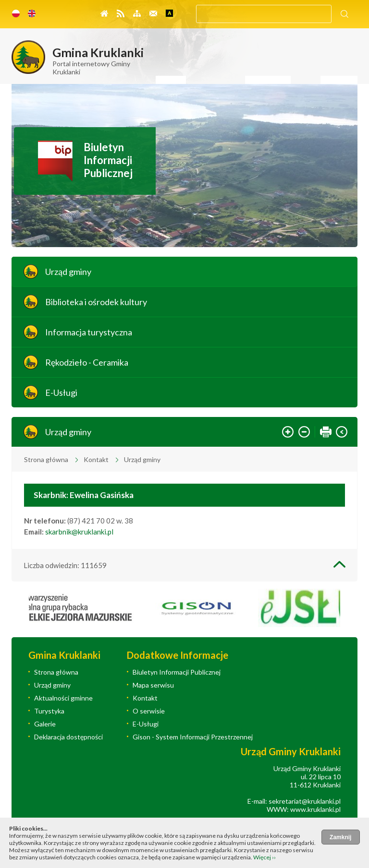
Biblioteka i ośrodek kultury (96, 302)
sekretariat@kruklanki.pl (305, 801)
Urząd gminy (68, 272)
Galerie (45, 724)
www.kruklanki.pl (315, 809)
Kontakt (96, 459)
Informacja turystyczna (89, 332)
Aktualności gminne (63, 698)
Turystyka (49, 711)
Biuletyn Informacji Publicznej (108, 160)
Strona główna (46, 459)
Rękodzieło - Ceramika (87, 362)
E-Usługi (61, 392)
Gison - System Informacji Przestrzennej (193, 737)
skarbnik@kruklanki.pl (79, 532)
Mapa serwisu (153, 685)
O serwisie (149, 711)
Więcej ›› (264, 857)
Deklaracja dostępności (68, 737)
